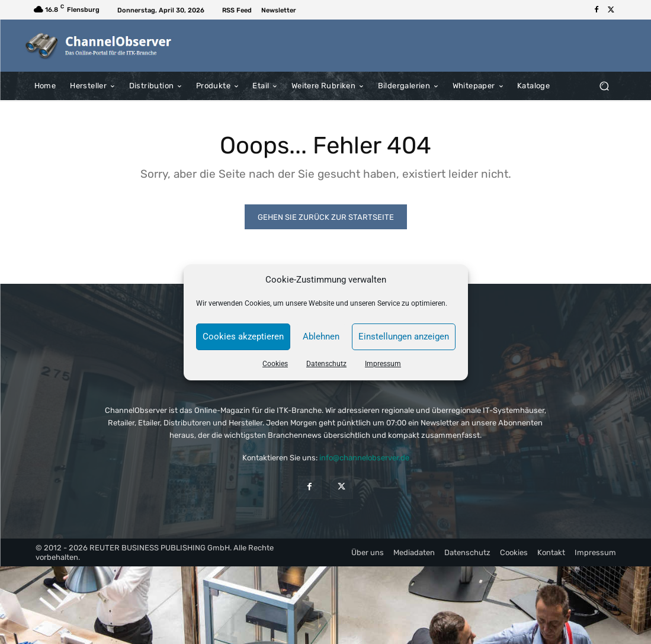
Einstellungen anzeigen (404, 337)
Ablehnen (321, 337)
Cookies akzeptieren (243, 337)
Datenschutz (326, 364)
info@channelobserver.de (364, 458)
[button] (604, 86)
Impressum (383, 364)
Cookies (275, 364)
